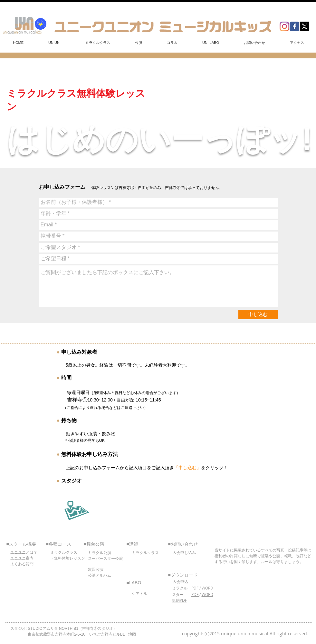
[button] (55, 43)
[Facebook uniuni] (294, 26)
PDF (195, 588)
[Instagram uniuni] (284, 26)
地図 (132, 634)
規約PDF (179, 600)
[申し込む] (258, 315)
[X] (304, 26)
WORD (207, 588)
